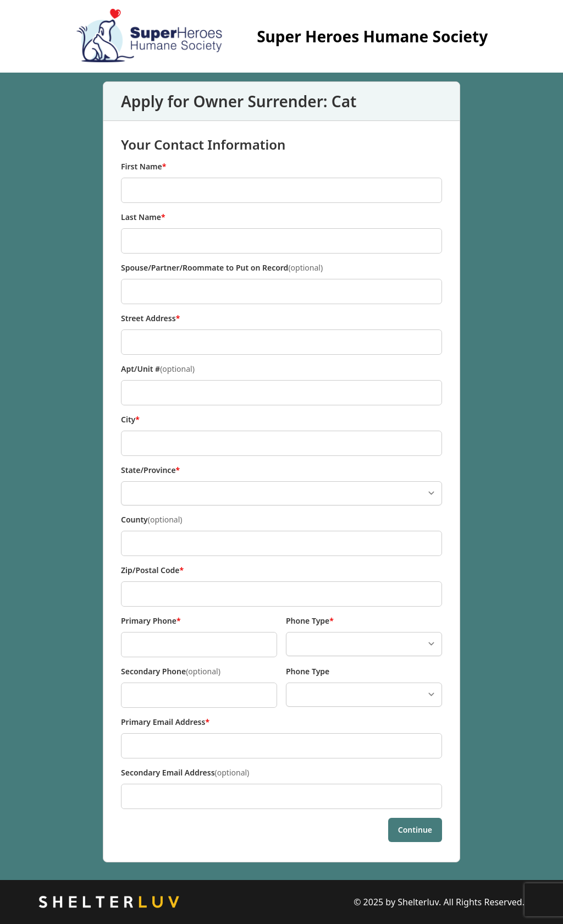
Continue (415, 830)
